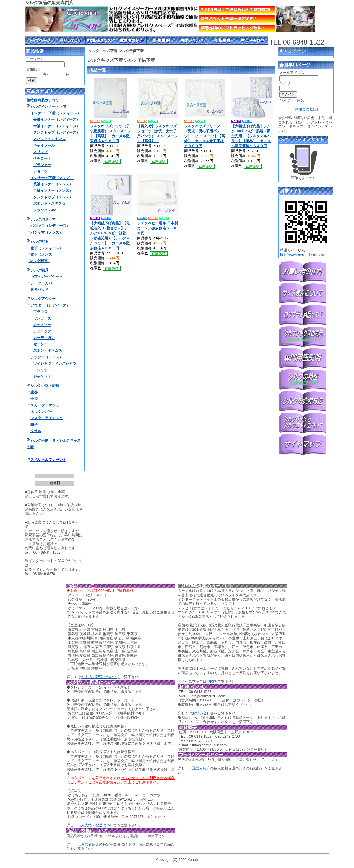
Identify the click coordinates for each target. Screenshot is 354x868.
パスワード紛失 (292, 100)
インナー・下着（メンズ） (52, 178)
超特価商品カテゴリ (43, 100)
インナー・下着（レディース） (56, 113)
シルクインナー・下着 (48, 106)
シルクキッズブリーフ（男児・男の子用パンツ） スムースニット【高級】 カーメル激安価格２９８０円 (205, 136)
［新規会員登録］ (306, 109)
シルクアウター (43, 299)
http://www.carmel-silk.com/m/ (302, 255)
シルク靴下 (39, 241)
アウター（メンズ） (47, 357)
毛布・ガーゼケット (47, 277)
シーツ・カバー (43, 283)
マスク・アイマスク (47, 418)
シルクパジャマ (43, 219)
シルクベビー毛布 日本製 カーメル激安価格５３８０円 (159, 228)
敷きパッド (39, 290)
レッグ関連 (39, 261)
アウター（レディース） (50, 305)
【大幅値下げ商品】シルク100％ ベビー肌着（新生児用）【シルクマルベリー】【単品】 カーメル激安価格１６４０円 (251, 136)
